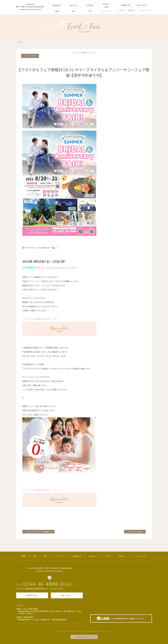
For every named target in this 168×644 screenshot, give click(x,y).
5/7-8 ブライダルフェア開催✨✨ (39, 532)
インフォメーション (145, 10)
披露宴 (24, 556)
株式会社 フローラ (83, 637)
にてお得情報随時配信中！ (120, 619)
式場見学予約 (126, 5)
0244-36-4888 (41, 584)
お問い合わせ (141, 5)
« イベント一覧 (30, 56)
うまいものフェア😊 (136, 532)
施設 (35, 556)
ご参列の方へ (131, 10)
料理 (45, 556)
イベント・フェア (59, 556)
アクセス (121, 10)
